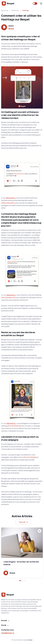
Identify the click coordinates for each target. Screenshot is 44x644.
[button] (20, 581)
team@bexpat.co (8, 633)
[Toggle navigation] (41, 4)
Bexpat (8, 3)
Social (4, 625)
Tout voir (23, 522)
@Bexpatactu (11, 198)
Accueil (5, 10)
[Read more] (22, 543)
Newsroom (15, 10)
